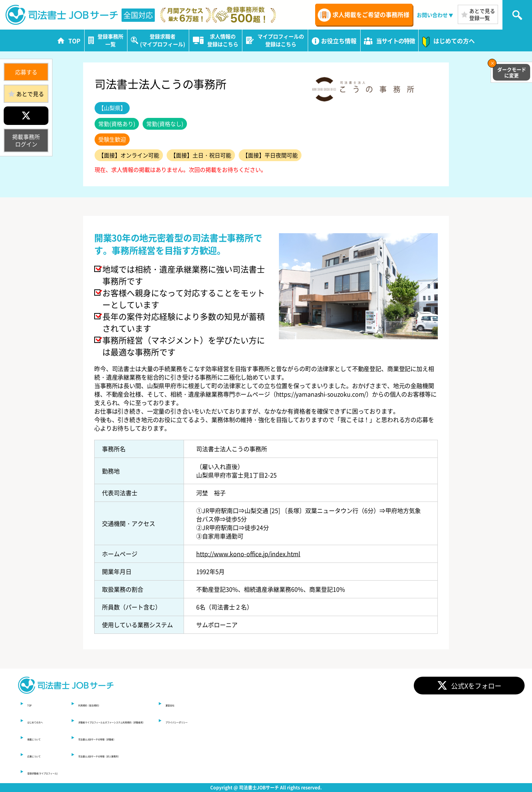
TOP (33, 704)
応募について (45, 755)
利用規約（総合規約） (158, 704)
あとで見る (30, 94)
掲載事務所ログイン (26, 140)
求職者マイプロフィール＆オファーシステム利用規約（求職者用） (217, 721)
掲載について (45, 738)
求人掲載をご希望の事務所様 (371, 14)
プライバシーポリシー (356, 721)
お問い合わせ (432, 15)
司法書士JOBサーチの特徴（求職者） (179, 738)
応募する (26, 72)
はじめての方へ (48, 721)
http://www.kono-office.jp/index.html (248, 554)
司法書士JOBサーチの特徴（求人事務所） (185, 755)
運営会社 (338, 704)
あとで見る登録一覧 (482, 14)
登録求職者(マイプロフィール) (68, 772)
